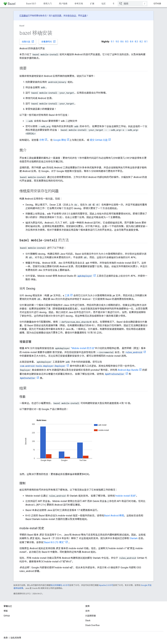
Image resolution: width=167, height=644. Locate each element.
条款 (6, 638)
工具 (67, 295)
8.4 (132, 42)
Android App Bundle (128, 370)
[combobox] (133, 4)
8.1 (146, 42)
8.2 (141, 42)
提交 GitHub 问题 (99, 140)
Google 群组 (60, 140)
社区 (104, 4)
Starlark (134, 538)
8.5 (127, 42)
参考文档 (79, 4)
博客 (6, 611)
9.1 (112, 42)
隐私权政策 (16, 638)
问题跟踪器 (91, 616)
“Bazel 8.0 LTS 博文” (54, 542)
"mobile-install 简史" (125, 496)
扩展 (92, 4)
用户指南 (63, 4)
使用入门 (48, 4)
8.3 (136, 42)
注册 (84, 16)
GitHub (157, 4)
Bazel (22, 26)
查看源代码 (48, 41)
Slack (88, 620)
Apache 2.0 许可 (106, 585)
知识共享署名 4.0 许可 (60, 585)
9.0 (117, 42)
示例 (42, 140)
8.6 (122, 42)
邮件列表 (57, 16)
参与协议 (72, 16)
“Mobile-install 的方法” (83, 348)
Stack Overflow (92, 625)
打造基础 (24, 16)
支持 (87, 611)
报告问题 (28, 41)
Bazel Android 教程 (114, 516)
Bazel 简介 (31, 4)
